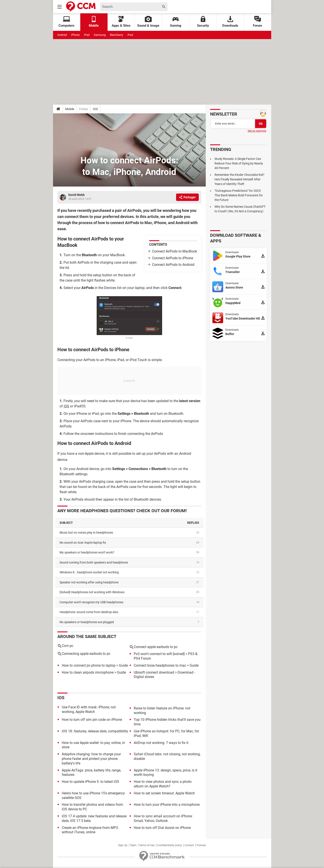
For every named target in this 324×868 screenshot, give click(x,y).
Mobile (70, 109)
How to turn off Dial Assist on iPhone (162, 828)
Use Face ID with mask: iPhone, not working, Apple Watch (89, 709)
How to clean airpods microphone (88, 672)
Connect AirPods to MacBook (175, 251)
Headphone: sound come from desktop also (89, 612)
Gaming (176, 22)
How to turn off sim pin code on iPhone (92, 720)
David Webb (76, 195)
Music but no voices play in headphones (86, 533)
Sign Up (123, 845)
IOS (95, 109)
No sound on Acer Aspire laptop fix (83, 543)
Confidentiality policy (170, 845)
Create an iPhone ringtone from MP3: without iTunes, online (90, 830)
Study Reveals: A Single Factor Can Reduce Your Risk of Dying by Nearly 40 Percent (239, 163)
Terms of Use (147, 845)
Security (203, 22)
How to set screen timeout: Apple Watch (164, 793)
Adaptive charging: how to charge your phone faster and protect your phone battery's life (91, 759)
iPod (130, 35)
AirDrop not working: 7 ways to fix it (161, 743)
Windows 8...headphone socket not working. (90, 572)
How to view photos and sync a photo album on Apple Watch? (163, 784)
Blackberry (117, 35)
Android (62, 35)
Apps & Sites (121, 22)
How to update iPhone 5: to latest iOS (90, 782)
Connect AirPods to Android (173, 265)
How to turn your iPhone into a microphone (167, 805)
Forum (257, 22)
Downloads (230, 22)
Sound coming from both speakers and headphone (94, 562)
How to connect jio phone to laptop (89, 665)
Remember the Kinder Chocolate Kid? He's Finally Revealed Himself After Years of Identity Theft (239, 179)
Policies (201, 845)
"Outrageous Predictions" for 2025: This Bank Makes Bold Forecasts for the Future (239, 195)
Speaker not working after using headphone (89, 582)
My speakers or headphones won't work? (87, 552)
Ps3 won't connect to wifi (153, 654)
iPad (87, 35)
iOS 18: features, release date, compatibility (95, 731)
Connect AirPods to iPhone (173, 258)
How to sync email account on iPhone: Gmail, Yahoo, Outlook (163, 818)
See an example (257, 131)
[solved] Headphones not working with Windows (92, 592)
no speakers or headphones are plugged (87, 622)
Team (133, 845)
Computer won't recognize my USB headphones (91, 602)
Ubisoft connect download (154, 672)
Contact (189, 845)
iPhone (75, 35)
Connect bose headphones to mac (160, 665)
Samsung (100, 35)
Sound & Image (148, 22)
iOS (66, 406)
